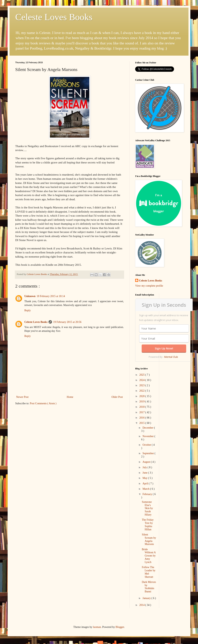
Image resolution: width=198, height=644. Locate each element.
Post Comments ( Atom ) (43, 403)
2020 (142, 396)
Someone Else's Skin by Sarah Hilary (147, 508)
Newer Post (22, 397)
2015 (142, 423)
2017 (142, 412)
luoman (97, 627)
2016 (142, 418)
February (148, 494)
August (147, 462)
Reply (28, 310)
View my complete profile (149, 286)
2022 (142, 391)
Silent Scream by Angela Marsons (149, 539)
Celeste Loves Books (54, 17)
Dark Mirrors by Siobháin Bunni (149, 587)
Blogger (120, 627)
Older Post (117, 397)
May (145, 478)
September (148, 453)
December (148, 428)
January (147, 598)
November (148, 436)
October (147, 445)
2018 (142, 407)
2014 (142, 605)
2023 (142, 385)
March (146, 489)
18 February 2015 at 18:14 (51, 296)
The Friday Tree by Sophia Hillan (148, 525)
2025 (142, 375)
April (146, 484)
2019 (142, 402)
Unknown (30, 296)
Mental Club (171, 357)
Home (70, 397)
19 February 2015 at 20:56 (67, 322)
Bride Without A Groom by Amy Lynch (149, 556)
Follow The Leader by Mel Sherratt (149, 572)
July (145, 467)
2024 (142, 380)
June (145, 473)
